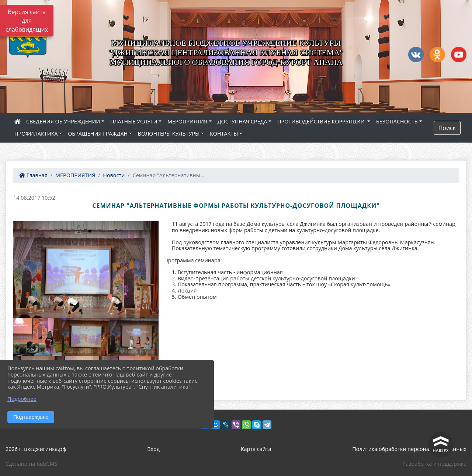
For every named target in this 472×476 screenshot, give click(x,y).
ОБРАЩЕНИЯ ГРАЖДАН (98, 134)
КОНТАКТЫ (224, 134)
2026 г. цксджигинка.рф (36, 449)
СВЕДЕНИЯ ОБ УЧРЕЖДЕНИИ (63, 121)
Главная (33, 175)
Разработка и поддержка (435, 464)
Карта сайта (256, 449)
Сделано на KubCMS (31, 464)
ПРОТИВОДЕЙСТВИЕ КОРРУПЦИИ (322, 121)
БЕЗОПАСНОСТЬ (397, 121)
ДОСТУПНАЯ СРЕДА (242, 121)
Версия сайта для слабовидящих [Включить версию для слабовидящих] (27, 21)
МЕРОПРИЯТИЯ (187, 121)
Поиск (447, 128)
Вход (153, 449)
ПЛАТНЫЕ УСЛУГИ (134, 121)
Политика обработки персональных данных (409, 449)
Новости (114, 175)
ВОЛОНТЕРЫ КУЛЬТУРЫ (169, 134)
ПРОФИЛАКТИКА (36, 134)
